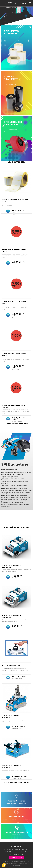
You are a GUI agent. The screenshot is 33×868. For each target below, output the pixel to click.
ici (21, 835)
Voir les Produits (11, 39)
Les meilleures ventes (17, 527)
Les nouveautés (16, 162)
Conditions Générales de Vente (20, 861)
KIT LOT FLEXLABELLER (11, 666)
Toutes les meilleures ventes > (17, 782)
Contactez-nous (16, 857)
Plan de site (7, 861)
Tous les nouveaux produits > (16, 423)
